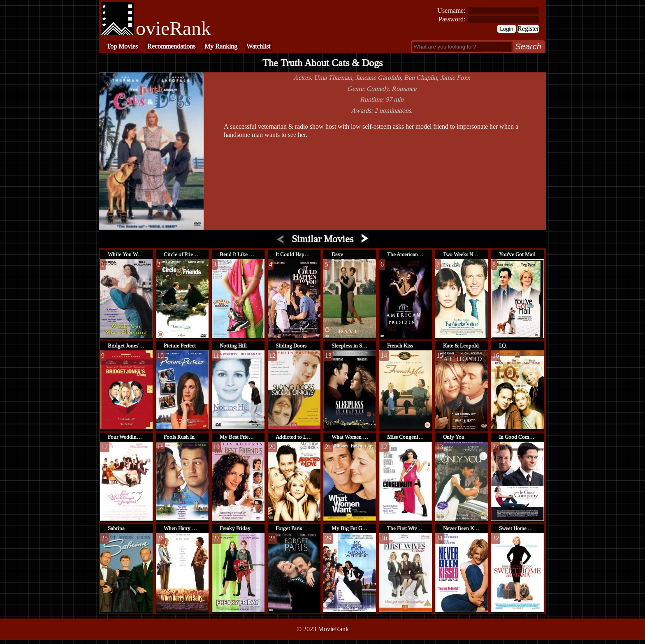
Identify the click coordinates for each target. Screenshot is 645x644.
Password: (452, 19)
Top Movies (122, 46)
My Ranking (221, 46)
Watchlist (258, 46)
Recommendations (171, 46)
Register (528, 29)
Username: (451, 10)
